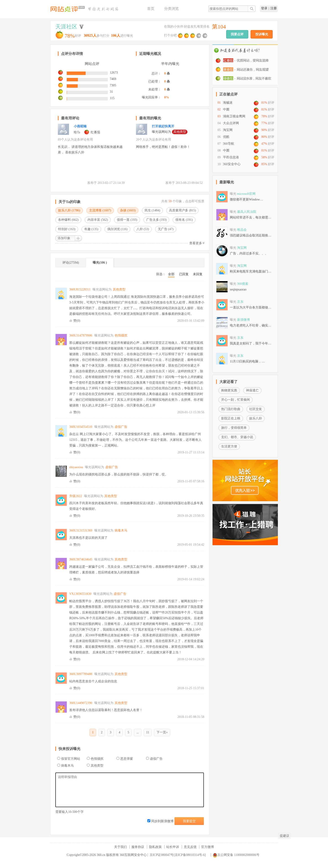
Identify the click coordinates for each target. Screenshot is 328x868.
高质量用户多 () (182, 210)
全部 (171, 274)
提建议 (284, 836)
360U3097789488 (81, 674)
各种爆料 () (68, 220)
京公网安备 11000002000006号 (236, 855)
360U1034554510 (81, 427)
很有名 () (184, 220)
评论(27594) (71, 263)
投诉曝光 (262, 34)
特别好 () (67, 229)
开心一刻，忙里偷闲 (236, 400)
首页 (151, 9)
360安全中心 (232, 164)
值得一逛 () (127, 220)
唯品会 (242, 230)
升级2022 (76, 496)
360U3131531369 (81, 530)
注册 (274, 8)
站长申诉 (173, 847)
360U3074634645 (81, 559)
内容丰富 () (98, 220)
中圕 (226, 109)
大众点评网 (231, 123)
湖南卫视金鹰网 (234, 116)
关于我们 (120, 847)
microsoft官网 (246, 194)
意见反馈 (190, 847)
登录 (264, 8)
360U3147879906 (81, 335)
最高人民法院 (247, 212)
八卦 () (143, 229)
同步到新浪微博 (160, 821)
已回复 (184, 274)
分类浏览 (172, 9)
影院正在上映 (231, 418)
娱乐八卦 (256, 418)
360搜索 (243, 284)
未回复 (198, 274)
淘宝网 (228, 130)
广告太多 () (156, 220)
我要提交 (189, 821)
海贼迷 (228, 103)
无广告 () (166, 229)
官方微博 (208, 847)
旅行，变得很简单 (234, 428)
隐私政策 (155, 847)
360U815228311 (80, 289)
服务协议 (138, 847)
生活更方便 (229, 446)
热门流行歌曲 (231, 409)
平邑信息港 (231, 157)
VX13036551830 (80, 594)
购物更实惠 (229, 390)
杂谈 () (128, 210)
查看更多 (197, 243)
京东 (240, 302)
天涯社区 (66, 27)
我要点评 (237, 34)
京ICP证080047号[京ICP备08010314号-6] (178, 855)
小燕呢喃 (80, 126)
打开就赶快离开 (163, 126)
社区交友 (256, 409)
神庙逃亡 (252, 390)
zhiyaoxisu (76, 467)
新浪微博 (243, 320)
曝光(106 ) (100, 263)
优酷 (226, 137)
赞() (77, 321)
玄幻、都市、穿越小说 (237, 437)
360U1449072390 (81, 703)
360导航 (229, 144)
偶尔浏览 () (117, 229)
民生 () (152, 210)
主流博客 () (100, 210)
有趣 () (91, 229)
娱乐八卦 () (69, 210)
